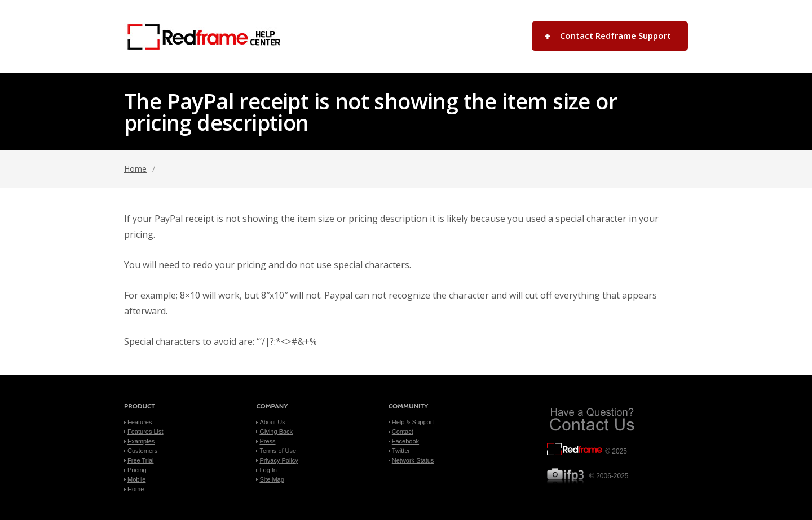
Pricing (137, 470)
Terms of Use (278, 451)
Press (267, 441)
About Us (272, 422)
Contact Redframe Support (615, 35)
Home (135, 169)
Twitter (401, 451)
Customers (142, 451)
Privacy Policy (279, 460)
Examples (141, 441)
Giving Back (276, 432)
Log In (268, 470)
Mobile (136, 479)
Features (140, 422)
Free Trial (140, 460)
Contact (403, 432)
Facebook (405, 441)
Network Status (413, 460)
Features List (145, 432)
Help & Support (413, 422)
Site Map (272, 479)
